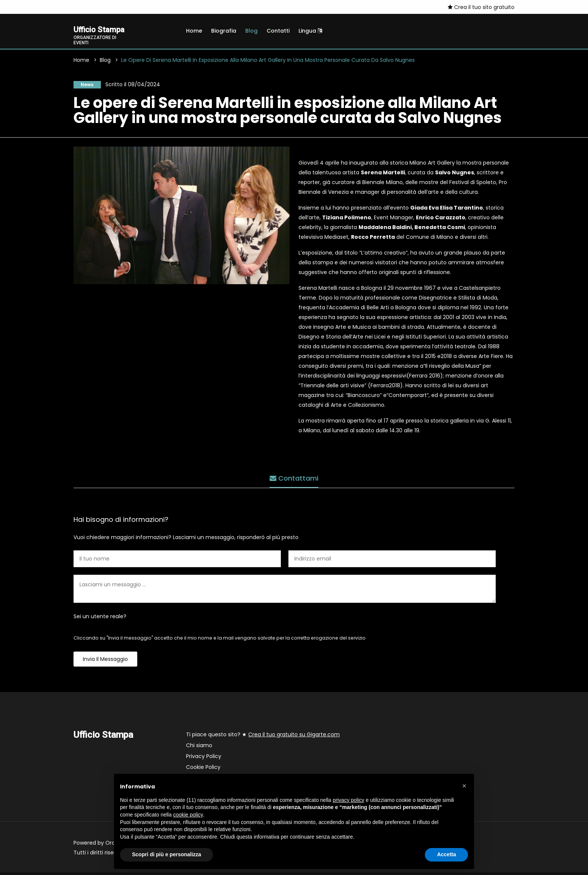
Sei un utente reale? (100, 619)
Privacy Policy (204, 759)
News (84, 86)
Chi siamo (199, 748)
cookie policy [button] (188, 815)
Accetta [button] (446, 854)
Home (194, 31)
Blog (251, 31)
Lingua (310, 31)
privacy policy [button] (348, 800)
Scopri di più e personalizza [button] (166, 854)
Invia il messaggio (105, 662)
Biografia (224, 31)
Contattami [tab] (294, 478)
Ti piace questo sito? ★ (263, 737)
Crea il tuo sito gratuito (481, 7)
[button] (464, 786)
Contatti (278, 31)
